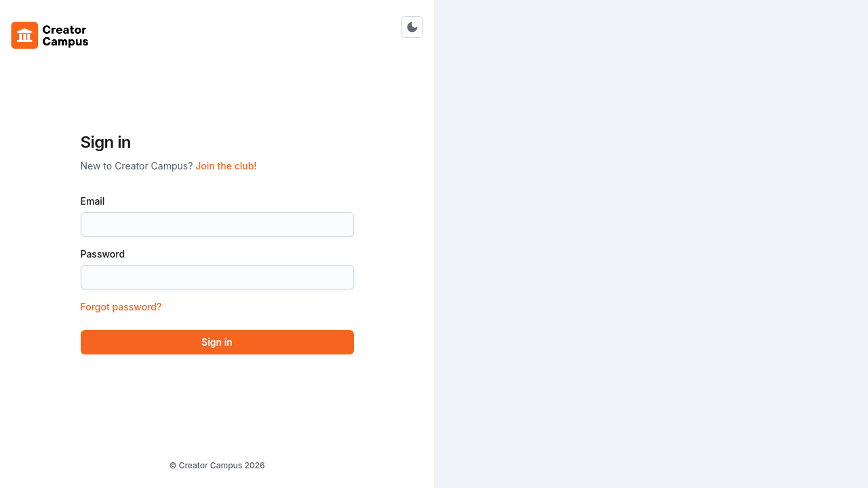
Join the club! (226, 166)
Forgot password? (121, 307)
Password (107, 254)
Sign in (217, 342)
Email (97, 201)
